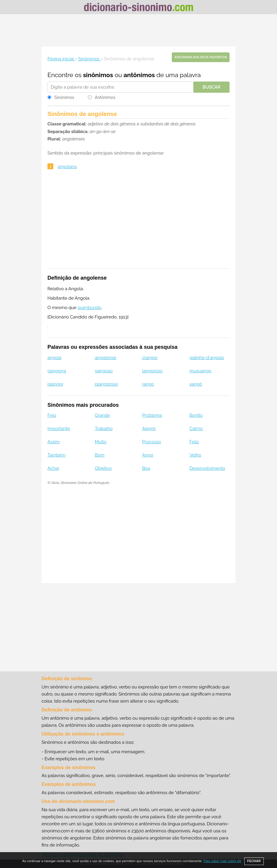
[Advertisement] (138, 30)
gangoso (104, 371)
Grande (102, 415)
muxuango (200, 371)
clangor (150, 358)
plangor (55, 384)
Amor (148, 455)
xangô (196, 384)
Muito (101, 442)
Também (56, 455)
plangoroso (107, 384)
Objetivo (103, 468)
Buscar (211, 87)
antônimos (139, 75)
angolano (67, 167)
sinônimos (98, 75)
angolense (106, 358)
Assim (54, 442)
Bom (100, 455)
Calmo (196, 429)
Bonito (196, 415)
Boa (146, 468)
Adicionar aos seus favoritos (201, 57)
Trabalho (104, 429)
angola (54, 358)
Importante (59, 429)
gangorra (57, 371)
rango (148, 384)
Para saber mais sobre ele (222, 861)
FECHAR (254, 861)
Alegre (149, 429)
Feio (52, 415)
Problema (152, 415)
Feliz (194, 442)
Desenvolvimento (207, 468)
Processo (151, 442)
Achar (53, 468)
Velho (195, 455)
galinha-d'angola (207, 358)
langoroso (152, 371)
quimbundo (89, 308)
